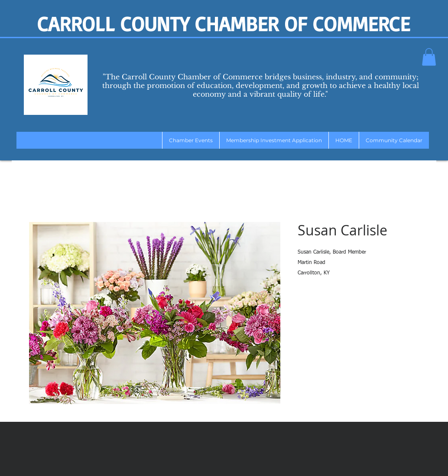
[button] (429, 57)
